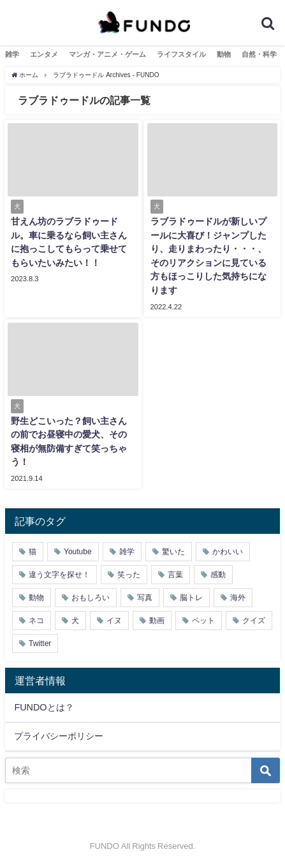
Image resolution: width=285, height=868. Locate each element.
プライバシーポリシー (59, 736)
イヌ (114, 621)
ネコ (36, 621)
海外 (238, 598)
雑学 (12, 54)
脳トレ (191, 598)
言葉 (175, 575)
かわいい (228, 552)
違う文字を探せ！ (59, 575)
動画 (157, 621)
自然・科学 (259, 54)
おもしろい (91, 598)
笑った (129, 575)
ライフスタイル (181, 54)
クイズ (254, 621)
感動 (218, 575)
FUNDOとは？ (44, 707)
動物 (224, 54)
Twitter (40, 644)
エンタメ (44, 54)
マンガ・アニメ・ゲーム (107, 54)
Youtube (78, 552)
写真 (145, 598)
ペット (203, 621)
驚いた (173, 552)
